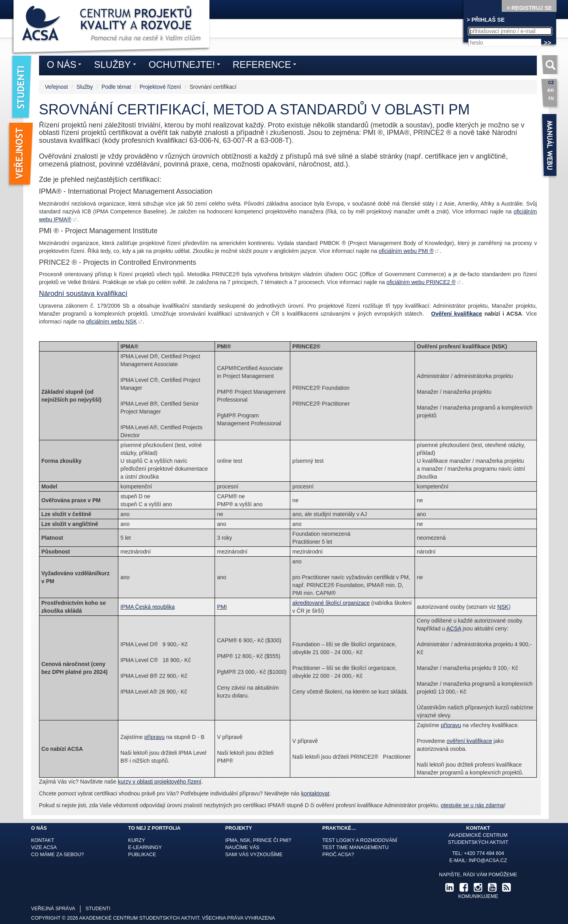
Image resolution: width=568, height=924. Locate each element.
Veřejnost (56, 87)
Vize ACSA (44, 847)
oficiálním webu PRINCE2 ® (421, 282)
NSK (503, 607)
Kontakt (43, 840)
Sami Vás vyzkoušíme (254, 855)
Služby (85, 87)
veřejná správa (53, 909)
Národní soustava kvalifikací (83, 294)
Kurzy (137, 840)
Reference (266, 66)
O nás (66, 66)
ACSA (454, 628)
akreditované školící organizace (331, 603)
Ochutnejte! (186, 66)
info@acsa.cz (488, 860)
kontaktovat (315, 793)
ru (551, 98)
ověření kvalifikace (469, 741)
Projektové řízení (160, 87)
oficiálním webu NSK (111, 322)
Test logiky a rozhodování (360, 840)
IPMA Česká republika (148, 607)
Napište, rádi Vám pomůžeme (478, 875)
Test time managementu (355, 847)
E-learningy (145, 847)
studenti (98, 909)
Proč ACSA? (338, 855)
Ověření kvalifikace (457, 314)
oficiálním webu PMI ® (406, 251)
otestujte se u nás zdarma (472, 805)
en (551, 90)
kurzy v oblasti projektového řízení (160, 782)
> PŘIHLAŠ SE (486, 20)
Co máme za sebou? (58, 855)
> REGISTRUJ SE (529, 8)
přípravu (154, 737)
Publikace (142, 855)
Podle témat (117, 87)
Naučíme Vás (242, 847)
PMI (222, 607)
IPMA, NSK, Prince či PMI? (258, 840)
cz (551, 82)
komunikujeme (478, 896)
